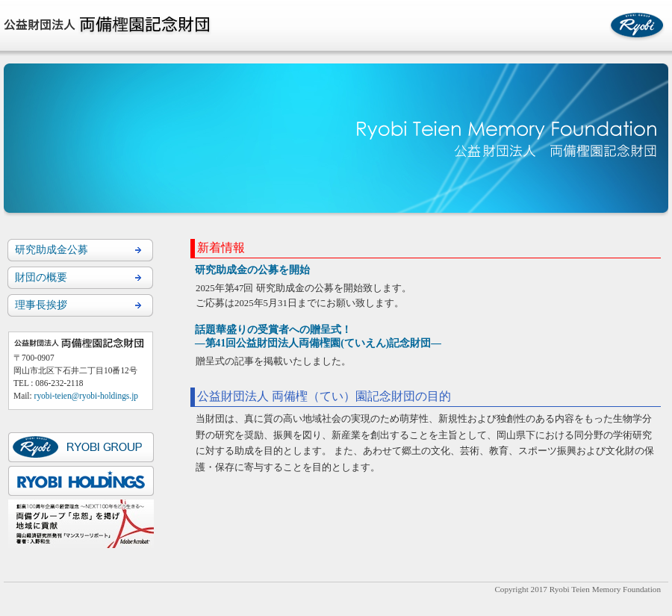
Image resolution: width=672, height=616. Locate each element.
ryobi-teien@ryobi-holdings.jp (86, 396)
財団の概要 (41, 277)
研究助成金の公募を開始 (252, 270)
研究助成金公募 (52, 249)
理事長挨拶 (41, 305)
